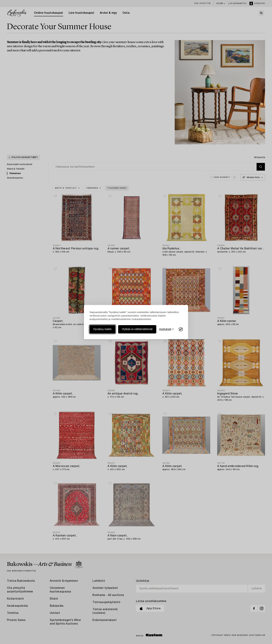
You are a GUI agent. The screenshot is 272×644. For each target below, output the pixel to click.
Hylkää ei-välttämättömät (137, 329)
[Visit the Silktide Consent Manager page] (181, 329)
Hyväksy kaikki (102, 329)
